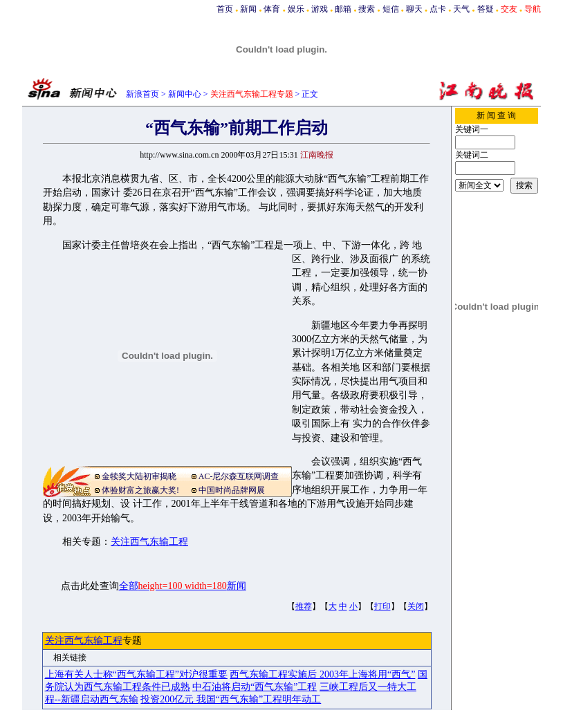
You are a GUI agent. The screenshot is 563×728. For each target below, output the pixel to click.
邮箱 (343, 9)
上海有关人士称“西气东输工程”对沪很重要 (136, 674)
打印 (382, 606)
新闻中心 (185, 94)
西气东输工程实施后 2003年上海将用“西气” (322, 674)
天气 (461, 9)
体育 (272, 9)
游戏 (320, 9)
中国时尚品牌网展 (232, 490)
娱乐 (296, 9)
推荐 (304, 606)
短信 (391, 9)
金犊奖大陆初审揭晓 (139, 476)
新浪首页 (142, 94)
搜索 (367, 9)
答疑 (486, 9)
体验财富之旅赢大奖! (140, 490)
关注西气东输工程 (149, 542)
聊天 (414, 9)
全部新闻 (183, 586)
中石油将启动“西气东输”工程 (255, 687)
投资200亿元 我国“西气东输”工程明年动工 (231, 699)
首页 (225, 9)
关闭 (416, 606)
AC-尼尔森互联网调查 (239, 476)
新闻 (248, 9)
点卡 (438, 9)
